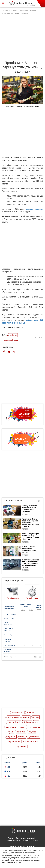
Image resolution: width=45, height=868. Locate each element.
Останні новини (13, 500)
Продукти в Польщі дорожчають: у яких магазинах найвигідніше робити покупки (30, 523)
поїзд (22, 727)
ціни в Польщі (11, 727)
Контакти (35, 840)
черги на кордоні (14, 741)
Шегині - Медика (10, 645)
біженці (22, 737)
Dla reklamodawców (13, 840)
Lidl (12, 732)
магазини (31, 712)
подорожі (26, 717)
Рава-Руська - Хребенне (9, 630)
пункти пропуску (34, 727)
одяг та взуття (34, 737)
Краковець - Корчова (8, 640)
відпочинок (11, 737)
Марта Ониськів (16, 328)
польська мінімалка (34, 209)
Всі (40, 501)
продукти (32, 732)
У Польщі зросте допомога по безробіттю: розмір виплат (30, 549)
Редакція (26, 840)
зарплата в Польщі (11, 340)
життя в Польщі (18, 712)
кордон (36, 717)
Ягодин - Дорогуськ (11, 614)
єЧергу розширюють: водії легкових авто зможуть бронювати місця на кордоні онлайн (30, 564)
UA (42, 4)
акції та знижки (13, 717)
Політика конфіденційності (25, 838)
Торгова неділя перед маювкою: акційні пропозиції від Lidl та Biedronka (31, 536)
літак (36, 722)
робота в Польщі (14, 722)
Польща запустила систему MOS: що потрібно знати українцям (30, 509)
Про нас (11, 838)
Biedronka (13, 335)
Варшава (23, 746)
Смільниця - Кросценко (8, 650)
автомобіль (21, 732)
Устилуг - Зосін (9, 618)
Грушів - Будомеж (10, 635)
